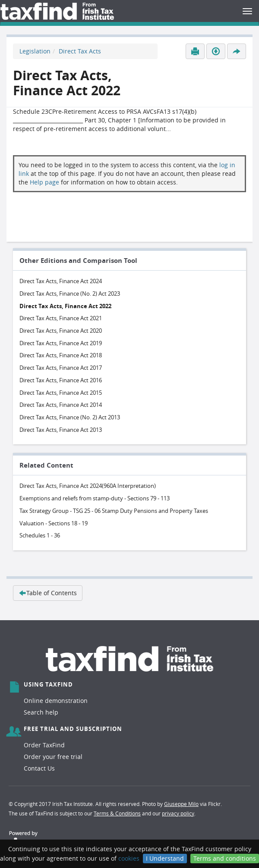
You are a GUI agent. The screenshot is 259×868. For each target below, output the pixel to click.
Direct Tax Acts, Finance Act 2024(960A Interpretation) (88, 486)
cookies (129, 858)
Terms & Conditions (117, 813)
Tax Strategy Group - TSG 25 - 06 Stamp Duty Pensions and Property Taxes (114, 511)
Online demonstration (56, 701)
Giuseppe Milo (181, 804)
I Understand (165, 858)
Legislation (35, 51)
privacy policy (178, 813)
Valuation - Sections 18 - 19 (54, 523)
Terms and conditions (225, 858)
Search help (41, 712)
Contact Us (39, 768)
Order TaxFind (44, 745)
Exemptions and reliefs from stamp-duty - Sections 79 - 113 (95, 498)
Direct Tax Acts (80, 51)
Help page (44, 182)
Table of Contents (48, 593)
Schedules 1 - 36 (40, 535)
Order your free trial (53, 757)
